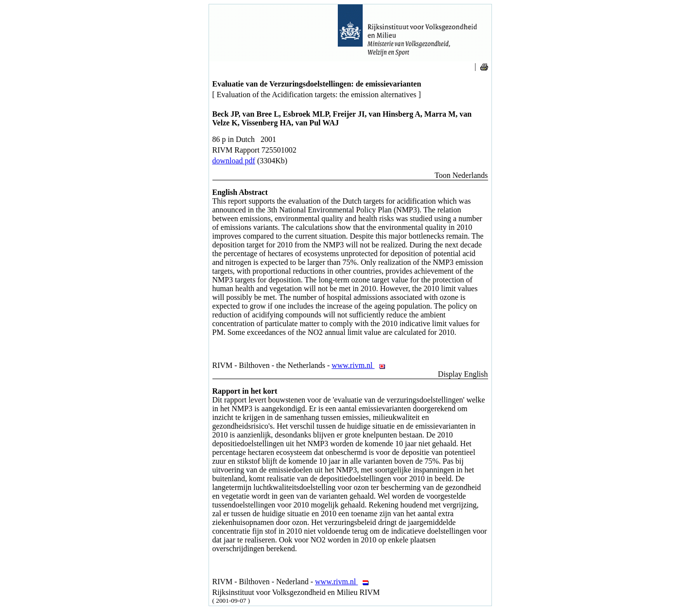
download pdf (234, 161)
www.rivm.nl (361, 365)
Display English (463, 374)
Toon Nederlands (461, 175)
